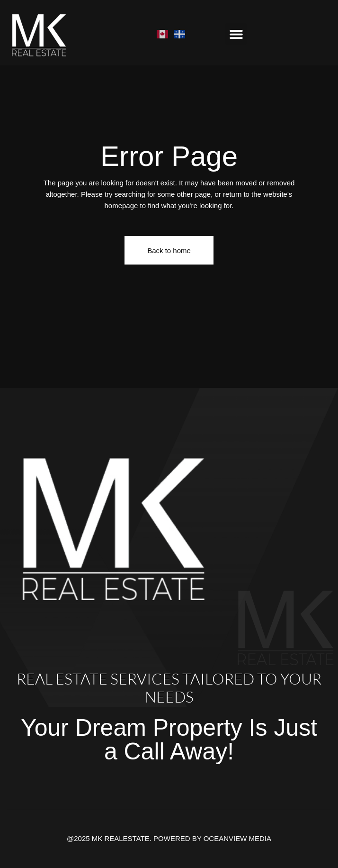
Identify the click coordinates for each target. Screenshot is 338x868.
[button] (236, 34)
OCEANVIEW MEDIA (237, 838)
